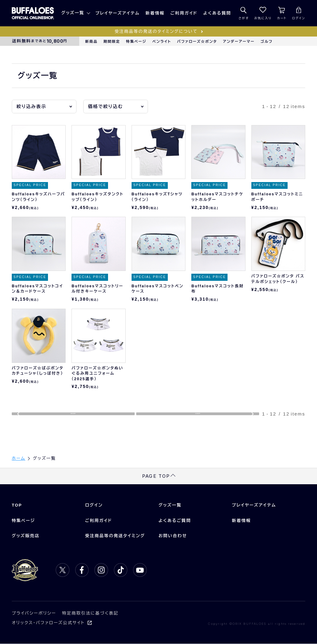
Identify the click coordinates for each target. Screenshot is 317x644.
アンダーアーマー (239, 41)
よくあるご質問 (175, 521)
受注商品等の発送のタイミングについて (156, 31)
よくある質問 (217, 13)
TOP (17, 505)
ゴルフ (267, 41)
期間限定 (112, 41)
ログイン (94, 505)
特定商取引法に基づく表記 (90, 614)
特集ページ (136, 41)
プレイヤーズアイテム (117, 13)
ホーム (19, 459)
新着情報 (155, 13)
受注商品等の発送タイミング (115, 536)
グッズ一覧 (73, 13)
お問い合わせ (173, 536)
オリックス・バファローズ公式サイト (48, 623)
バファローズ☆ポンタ (197, 41)
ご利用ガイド (184, 13)
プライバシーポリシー (34, 614)
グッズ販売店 (26, 536)
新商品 (91, 41)
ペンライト (162, 41)
